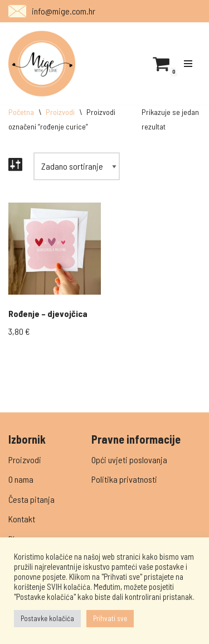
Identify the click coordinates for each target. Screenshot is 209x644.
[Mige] (42, 64)
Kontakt (22, 519)
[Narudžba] (77, 166)
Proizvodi (60, 112)
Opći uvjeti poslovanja (129, 460)
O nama (21, 479)
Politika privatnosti (124, 479)
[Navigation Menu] (188, 64)
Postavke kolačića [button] (47, 618)
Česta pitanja (31, 499)
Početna (21, 112)
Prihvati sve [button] (110, 618)
